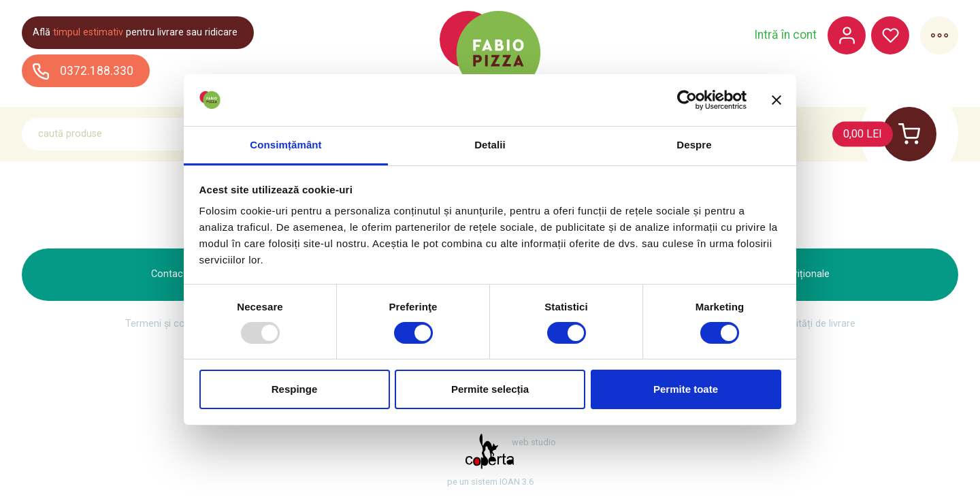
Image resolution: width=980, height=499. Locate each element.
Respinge (295, 389)
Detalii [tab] (490, 145)
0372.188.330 (83, 71)
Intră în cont (785, 35)
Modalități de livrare (812, 324)
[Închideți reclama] (777, 100)
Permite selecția (490, 389)
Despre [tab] (694, 145)
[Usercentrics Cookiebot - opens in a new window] (687, 100)
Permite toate (686, 389)
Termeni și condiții (165, 324)
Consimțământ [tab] (285, 145)
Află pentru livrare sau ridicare (135, 32)
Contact (169, 274)
